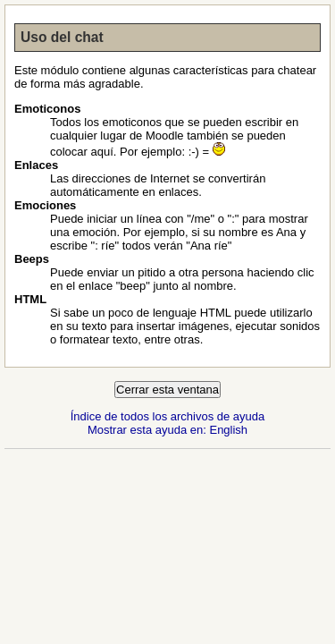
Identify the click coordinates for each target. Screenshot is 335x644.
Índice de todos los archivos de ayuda (168, 416)
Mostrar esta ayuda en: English (167, 430)
